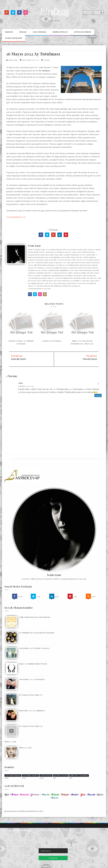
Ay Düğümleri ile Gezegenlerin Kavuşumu (37, 633)
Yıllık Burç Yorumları (79, 775)
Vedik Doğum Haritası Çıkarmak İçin (35, 617)
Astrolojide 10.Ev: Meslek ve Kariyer (34, 648)
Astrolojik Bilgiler (13, 775)
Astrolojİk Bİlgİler (14, 38)
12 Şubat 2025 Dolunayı (52, 341)
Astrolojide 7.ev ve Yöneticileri (32, 679)
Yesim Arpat (13, 60)
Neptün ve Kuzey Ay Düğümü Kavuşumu (21, 342)
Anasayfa (9, 32)
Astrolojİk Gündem (82, 32)
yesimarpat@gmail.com (16, 217)
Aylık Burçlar (46, 775)
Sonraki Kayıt (18, 359)
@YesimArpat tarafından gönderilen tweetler (24, 811)
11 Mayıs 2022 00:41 (26, 386)
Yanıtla (98, 395)
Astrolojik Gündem (30, 775)
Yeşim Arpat (54, 575)
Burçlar (23, 32)
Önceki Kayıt (90, 359)
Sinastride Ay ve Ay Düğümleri (32, 711)
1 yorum (47, 60)
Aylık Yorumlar (40, 32)
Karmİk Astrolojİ (60, 32)
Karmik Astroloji (61, 775)
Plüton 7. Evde (10, 742)
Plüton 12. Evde (25, 748)
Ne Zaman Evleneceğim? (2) (31, 726)
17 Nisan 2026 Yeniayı (12, 840)
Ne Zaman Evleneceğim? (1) (31, 695)
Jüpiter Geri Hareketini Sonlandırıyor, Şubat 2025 (82, 342)
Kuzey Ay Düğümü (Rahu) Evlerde (33, 664)
